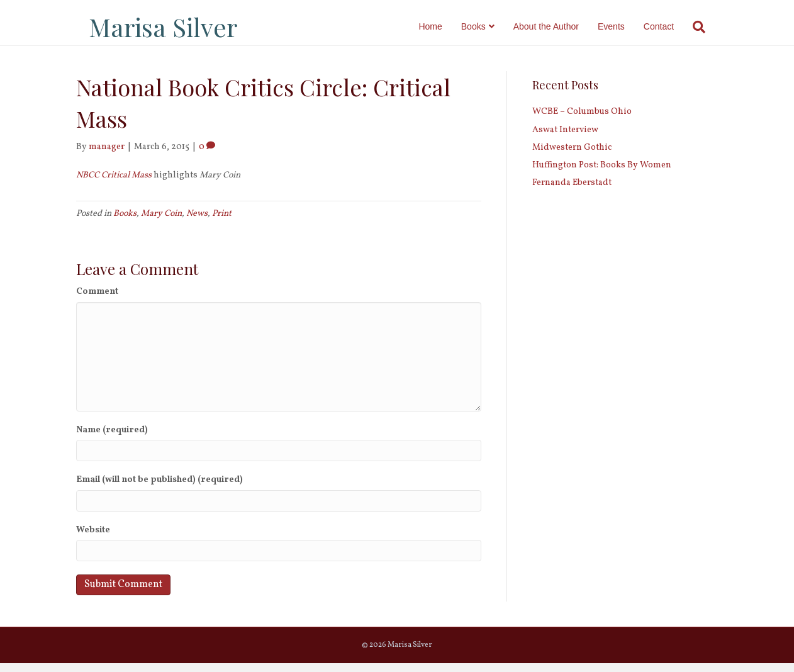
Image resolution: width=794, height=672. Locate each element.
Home (443, 26)
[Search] (707, 27)
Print (222, 222)
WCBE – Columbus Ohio (582, 120)
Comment (97, 300)
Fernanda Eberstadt (572, 192)
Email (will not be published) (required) (159, 489)
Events (624, 26)
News (197, 222)
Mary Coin (161, 222)
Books (486, 26)
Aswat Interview (565, 138)
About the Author (559, 26)
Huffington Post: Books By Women (602, 174)
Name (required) (112, 439)
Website (93, 539)
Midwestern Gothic (572, 156)
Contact (671, 26)
